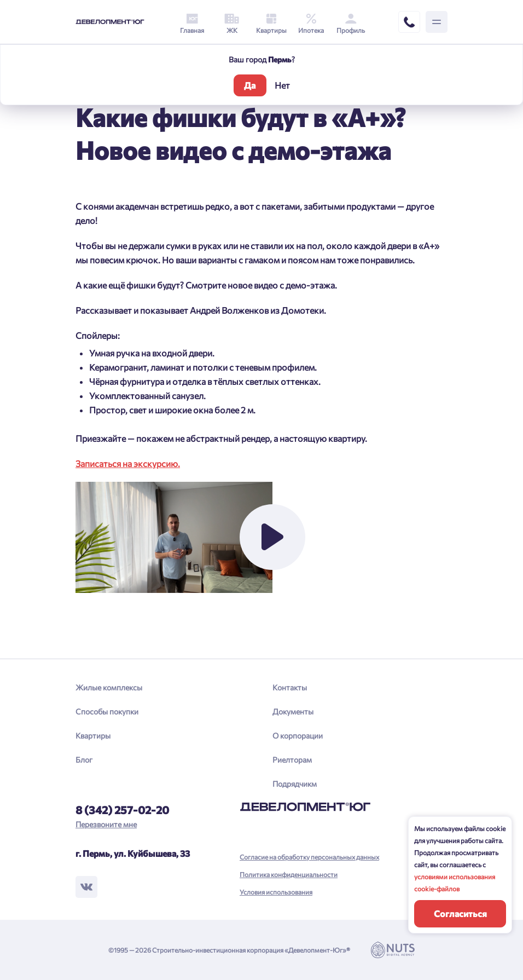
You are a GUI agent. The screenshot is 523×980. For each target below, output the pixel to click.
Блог (84, 760)
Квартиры (93, 736)
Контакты (290, 687)
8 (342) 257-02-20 (122, 810)
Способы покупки (107, 711)
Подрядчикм (295, 784)
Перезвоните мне (106, 824)
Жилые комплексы (109, 687)
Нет (282, 85)
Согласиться (460, 913)
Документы (293, 711)
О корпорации (298, 736)
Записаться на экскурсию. (128, 463)
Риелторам (292, 760)
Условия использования (276, 892)
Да (250, 85)
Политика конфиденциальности (289, 874)
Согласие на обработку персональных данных (309, 857)
